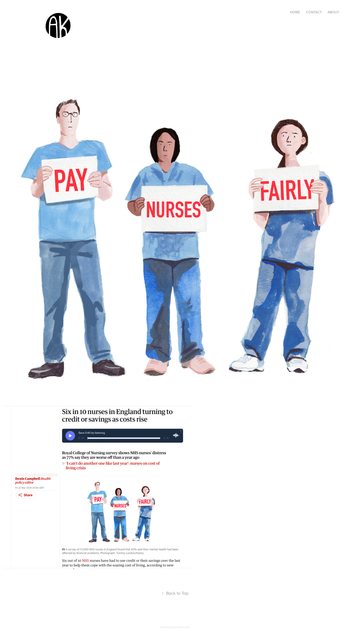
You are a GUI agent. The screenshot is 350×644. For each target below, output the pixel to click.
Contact (314, 12)
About (333, 12)
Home (295, 12)
